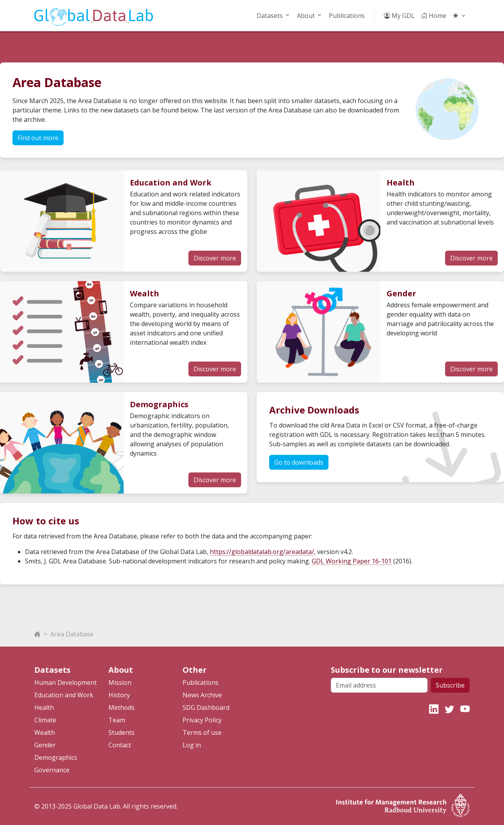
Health (44, 707)
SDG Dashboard (206, 707)
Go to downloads (299, 462)
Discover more (215, 258)
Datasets (270, 16)
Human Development (66, 682)
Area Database (72, 634)
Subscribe (450, 685)
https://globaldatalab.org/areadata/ (262, 552)
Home (434, 16)
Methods (122, 707)
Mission (120, 682)
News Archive (202, 695)
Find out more (38, 138)
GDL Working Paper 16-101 (352, 561)
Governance (52, 770)
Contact (120, 745)
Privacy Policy (202, 720)
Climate (45, 720)
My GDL (399, 16)
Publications (347, 16)
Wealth (45, 732)
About (306, 16)
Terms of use (202, 732)
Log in (192, 745)
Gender (45, 745)
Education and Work (64, 695)
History (119, 695)
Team (117, 720)
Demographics (56, 757)
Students (122, 732)
